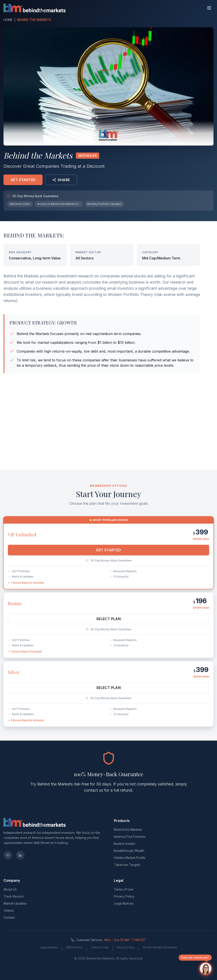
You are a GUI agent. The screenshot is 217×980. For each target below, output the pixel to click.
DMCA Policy (74, 947)
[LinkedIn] (20, 855)
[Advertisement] (109, 432)
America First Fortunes (130, 837)
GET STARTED (23, 180)
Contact (9, 917)
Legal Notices (124, 903)
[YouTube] (8, 855)
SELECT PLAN (108, 622)
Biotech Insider (125, 844)
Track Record (13, 896)
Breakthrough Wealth (129, 851)
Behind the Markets (128, 830)
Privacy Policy (124, 896)
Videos (9, 910)
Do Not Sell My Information (160, 947)
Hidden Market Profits (130, 858)
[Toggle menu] (209, 8)
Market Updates (15, 903)
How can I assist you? (195, 958)
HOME (8, 20)
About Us (10, 889)
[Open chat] (206, 969)
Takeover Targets (127, 865)
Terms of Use (124, 889)
